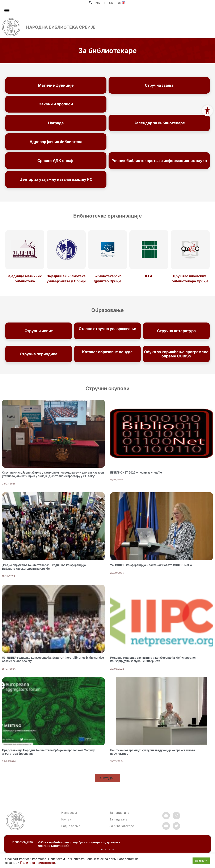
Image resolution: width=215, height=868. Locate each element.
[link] (207, 111)
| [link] (105, 3)
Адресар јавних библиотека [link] (56, 142)
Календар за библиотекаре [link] (159, 123)
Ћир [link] (98, 3)
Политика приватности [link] (38, 863)
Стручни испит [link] (39, 331)
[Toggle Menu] (7, 11)
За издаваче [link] (118, 819)
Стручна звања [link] (159, 85)
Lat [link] (111, 3)
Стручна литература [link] (176, 331)
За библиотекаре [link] (122, 826)
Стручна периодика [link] (39, 354)
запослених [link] (107, 333)
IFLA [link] (149, 276)
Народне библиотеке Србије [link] (107, 356)
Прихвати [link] (201, 861)
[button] (90, 3)
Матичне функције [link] (56, 85)
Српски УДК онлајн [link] (56, 161)
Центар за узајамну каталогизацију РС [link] (56, 179)
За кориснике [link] (119, 813)
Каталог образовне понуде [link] (107, 352)
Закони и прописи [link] (56, 104)
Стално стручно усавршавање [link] (107, 329)
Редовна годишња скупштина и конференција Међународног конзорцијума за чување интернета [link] (153, 659)
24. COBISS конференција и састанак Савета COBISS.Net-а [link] (151, 565)
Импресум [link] (69, 813)
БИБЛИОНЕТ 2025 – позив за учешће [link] (136, 472)
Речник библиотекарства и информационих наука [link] (159, 161)
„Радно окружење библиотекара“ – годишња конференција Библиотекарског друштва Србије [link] (44, 567)
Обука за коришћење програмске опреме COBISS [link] (176, 354)
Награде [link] (56, 123)
